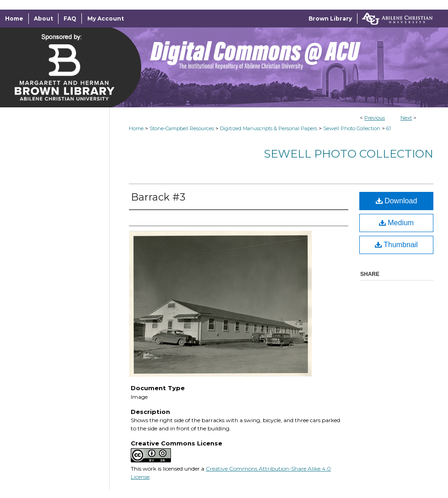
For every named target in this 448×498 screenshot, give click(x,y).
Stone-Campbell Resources (182, 128)
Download (397, 201)
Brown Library (330, 19)
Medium (396, 223)
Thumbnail (396, 245)
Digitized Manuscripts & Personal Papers (269, 128)
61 (389, 128)
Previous (375, 118)
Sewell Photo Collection (352, 128)
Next (406, 118)
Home (136, 128)
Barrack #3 (158, 197)
